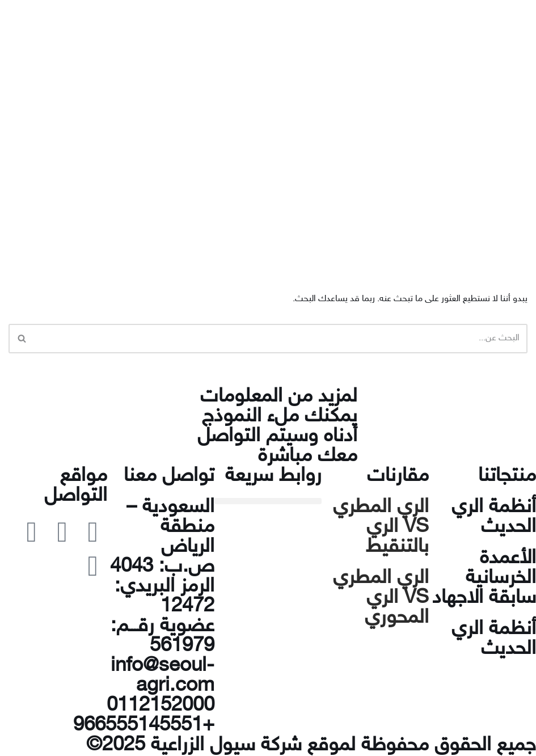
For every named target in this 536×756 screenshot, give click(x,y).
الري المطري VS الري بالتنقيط (381, 527)
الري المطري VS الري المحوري (381, 598)
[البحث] (281, 339)
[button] (268, 501)
